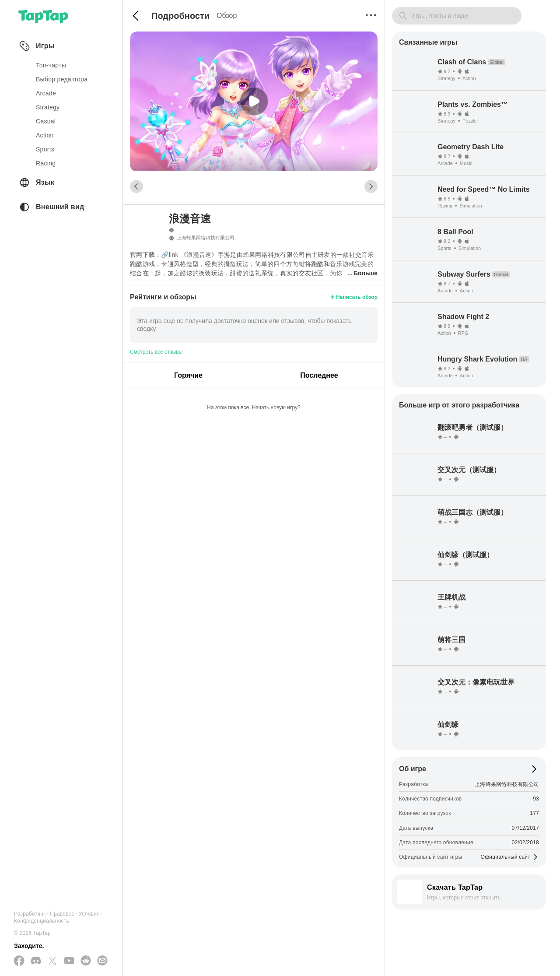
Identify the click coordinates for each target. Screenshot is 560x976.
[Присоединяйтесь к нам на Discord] (36, 961)
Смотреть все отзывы (156, 352)
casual (46, 121)
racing (46, 163)
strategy (48, 107)
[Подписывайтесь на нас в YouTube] (69, 961)
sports (45, 149)
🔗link (170, 255)
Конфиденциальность (42, 921)
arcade (46, 93)
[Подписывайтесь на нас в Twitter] (52, 961)
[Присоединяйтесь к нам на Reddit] (86, 961)
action (45, 135)
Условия (89, 914)
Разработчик (30, 914)
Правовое (62, 914)
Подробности (180, 16)
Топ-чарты (51, 65)
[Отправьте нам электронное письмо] (102, 961)
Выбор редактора (62, 79)
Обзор (227, 16)
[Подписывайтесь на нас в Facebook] (19, 961)
